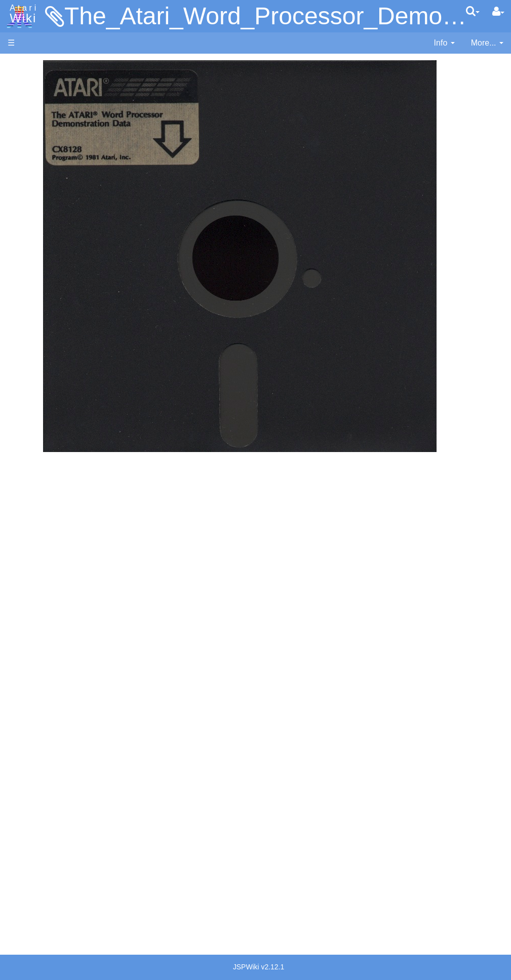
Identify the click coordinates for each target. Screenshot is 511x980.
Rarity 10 (24, 862)
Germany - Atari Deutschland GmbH (56, 741)
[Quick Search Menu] (473, 11)
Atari (21, 14)
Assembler (47, 259)
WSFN (40, 421)
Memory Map (31, 133)
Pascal (40, 364)
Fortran (41, 306)
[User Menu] (498, 12)
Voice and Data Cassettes (54, 551)
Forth (37, 294)
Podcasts (24, 665)
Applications (29, 117)
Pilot (36, 375)
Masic (38, 352)
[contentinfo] (444, 43)
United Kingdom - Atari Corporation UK (59, 821)
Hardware (25, 82)
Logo (37, 340)
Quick (38, 398)
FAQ (16, 202)
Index (17, 219)
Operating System (60, 461)
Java (36, 317)
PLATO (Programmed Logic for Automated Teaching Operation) (46, 637)
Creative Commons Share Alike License (50, 920)
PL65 (37, 386)
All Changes (29, 185)
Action (39, 248)
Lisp (35, 329)
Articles (21, 65)
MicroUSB (26, 168)
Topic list (23, 151)
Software (24, 99)
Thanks (21, 850)
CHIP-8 (41, 433)
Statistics (24, 873)
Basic (38, 271)
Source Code (51, 473)
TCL (35, 410)
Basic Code (49, 508)
